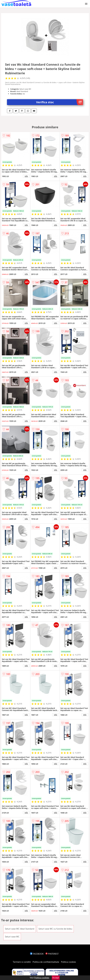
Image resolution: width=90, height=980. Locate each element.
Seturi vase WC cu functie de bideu (55, 929)
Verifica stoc (60, 102)
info (26, 176)
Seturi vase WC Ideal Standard (20, 929)
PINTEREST (52, 954)
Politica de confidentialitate (46, 962)
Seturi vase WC (12, 937)
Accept (56, 978)
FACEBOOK (37, 954)
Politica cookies (68, 962)
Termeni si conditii (22, 962)
